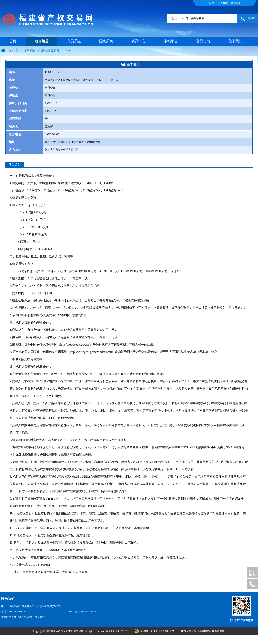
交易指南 (203, 41)
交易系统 (74, 41)
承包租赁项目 (50, 51)
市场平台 (171, 41)
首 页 (211, 3)
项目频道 (42, 41)
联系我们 (236, 3)
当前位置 (12, 51)
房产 (68, 51)
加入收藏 (223, 3)
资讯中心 (138, 41)
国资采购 (106, 41)
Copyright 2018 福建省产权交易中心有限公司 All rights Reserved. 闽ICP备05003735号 (81, 631)
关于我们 (235, 41)
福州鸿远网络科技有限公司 (209, 631)
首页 (13, 41)
